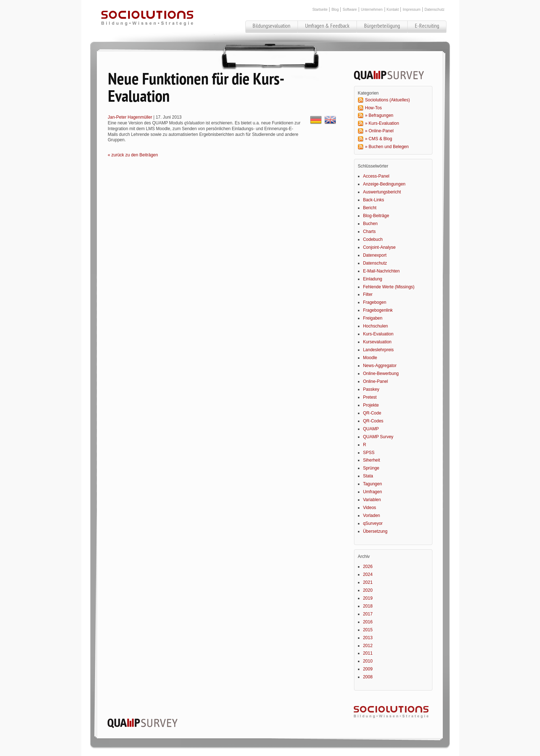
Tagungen (373, 484)
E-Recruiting (427, 26)
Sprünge (371, 468)
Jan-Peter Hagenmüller (130, 117)
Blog (335, 10)
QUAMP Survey (378, 437)
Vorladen (371, 516)
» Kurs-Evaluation (382, 123)
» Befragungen (379, 115)
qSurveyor (373, 523)
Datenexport (375, 255)
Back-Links (374, 200)
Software (350, 10)
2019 (368, 598)
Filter (368, 294)
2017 (368, 614)
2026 (368, 567)
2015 (368, 630)
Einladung (373, 279)
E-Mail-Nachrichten (381, 271)
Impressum (411, 10)
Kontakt (393, 10)
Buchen (370, 224)
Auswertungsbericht (382, 192)
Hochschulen (375, 326)
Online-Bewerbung (381, 374)
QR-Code (372, 413)
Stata (368, 476)
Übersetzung (375, 531)
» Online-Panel (379, 131)
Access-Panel (376, 176)
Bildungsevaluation (271, 26)
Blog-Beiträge (376, 216)
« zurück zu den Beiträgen (133, 155)
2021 (368, 582)
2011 (368, 653)
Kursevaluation (377, 342)
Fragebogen (375, 302)
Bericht (370, 208)
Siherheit (371, 460)
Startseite (320, 10)
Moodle (370, 358)
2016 (368, 622)
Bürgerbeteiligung (382, 26)
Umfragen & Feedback (327, 26)
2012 (368, 646)
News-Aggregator (380, 366)
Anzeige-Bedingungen (384, 184)
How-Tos (374, 108)
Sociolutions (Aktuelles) (388, 100)
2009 (368, 669)
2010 (368, 661)
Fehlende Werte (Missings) (389, 287)
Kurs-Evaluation (378, 334)
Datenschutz (435, 10)
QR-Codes (373, 421)
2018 (368, 606)
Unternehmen (372, 10)
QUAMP (371, 429)
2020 (368, 590)
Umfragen (373, 492)
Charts (369, 232)
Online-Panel (375, 381)
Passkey (371, 389)
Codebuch (373, 239)
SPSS (369, 453)
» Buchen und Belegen (387, 147)
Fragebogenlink (378, 310)
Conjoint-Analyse (379, 247)
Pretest (370, 397)
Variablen (372, 500)
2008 (368, 677)
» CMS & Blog (379, 139)
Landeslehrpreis (378, 350)
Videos (369, 508)
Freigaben (373, 318)
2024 (368, 574)
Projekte (371, 405)
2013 (368, 638)
